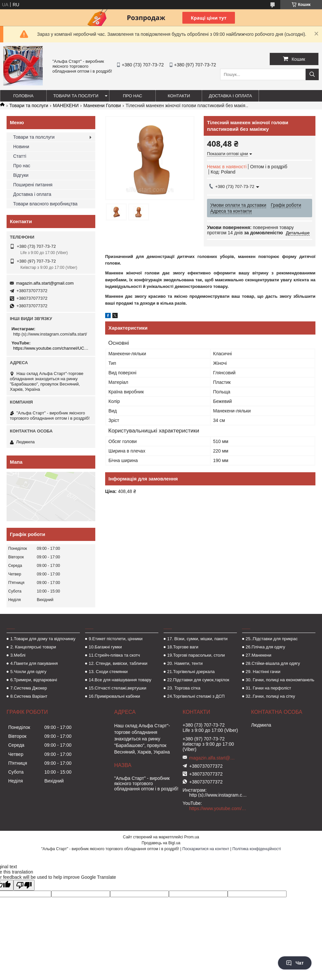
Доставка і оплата (230, 96)
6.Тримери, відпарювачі (34, 680)
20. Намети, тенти (185, 663)
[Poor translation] (24, 885)
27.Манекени (259, 655)
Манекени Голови (102, 105)
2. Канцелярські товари (33, 647)
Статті (20, 156)
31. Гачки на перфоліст (268, 688)
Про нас (133, 96)
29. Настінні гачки (263, 672)
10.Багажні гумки (105, 647)
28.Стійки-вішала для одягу (273, 663)
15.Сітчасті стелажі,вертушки (117, 688)
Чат (295, 963)
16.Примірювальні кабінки (114, 696)
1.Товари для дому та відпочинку (43, 639)
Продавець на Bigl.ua (161, 843)
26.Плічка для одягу (265, 647)
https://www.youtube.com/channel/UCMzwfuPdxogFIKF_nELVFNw (52, 348)
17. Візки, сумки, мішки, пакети (197, 639)
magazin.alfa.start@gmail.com (45, 283)
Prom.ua (192, 837)
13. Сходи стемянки (108, 672)
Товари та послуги (76, 96)
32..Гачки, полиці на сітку (270, 696)
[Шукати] (312, 74)
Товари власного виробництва (45, 204)
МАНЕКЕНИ (66, 105)
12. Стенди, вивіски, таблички (118, 663)
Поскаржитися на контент (206, 849)
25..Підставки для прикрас (272, 639)
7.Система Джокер (29, 688)
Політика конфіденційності (257, 849)
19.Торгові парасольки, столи (196, 655)
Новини (21, 147)
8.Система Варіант (29, 696)
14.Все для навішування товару (120, 680)
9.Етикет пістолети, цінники (116, 639)
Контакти (179, 96)
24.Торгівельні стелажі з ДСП (196, 696)
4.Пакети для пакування (34, 663)
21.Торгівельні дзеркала (191, 672)
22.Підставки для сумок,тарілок (198, 680)
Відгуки (21, 175)
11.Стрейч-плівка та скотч (114, 655)
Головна (23, 96)
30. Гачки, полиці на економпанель (280, 680)
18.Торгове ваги (183, 647)
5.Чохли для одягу (28, 672)
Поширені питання (33, 185)
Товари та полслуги (34, 137)
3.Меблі (18, 655)
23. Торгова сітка (184, 688)
